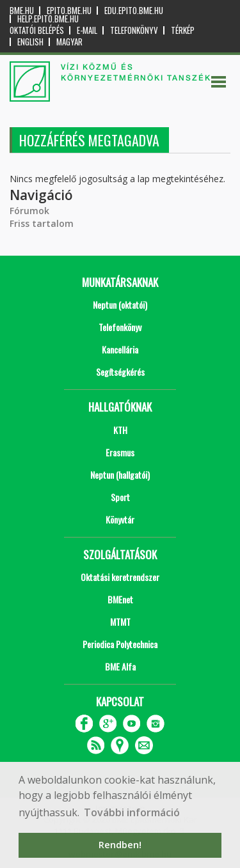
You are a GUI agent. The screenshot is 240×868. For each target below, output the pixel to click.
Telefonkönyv (134, 30)
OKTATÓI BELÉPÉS (37, 30)
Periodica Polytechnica (120, 644)
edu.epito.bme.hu (134, 11)
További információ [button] (132, 812)
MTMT (120, 622)
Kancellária (120, 349)
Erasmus (120, 452)
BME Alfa (120, 666)
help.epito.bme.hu (48, 19)
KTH (120, 430)
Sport (120, 497)
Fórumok (29, 211)
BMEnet (120, 599)
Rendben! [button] (120, 845)
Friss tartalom (42, 223)
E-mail (87, 30)
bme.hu (22, 11)
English (30, 42)
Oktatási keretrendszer (120, 577)
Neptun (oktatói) (120, 305)
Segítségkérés (120, 372)
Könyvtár (120, 519)
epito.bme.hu (69, 11)
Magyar (69, 42)
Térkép (183, 30)
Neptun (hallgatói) (120, 475)
